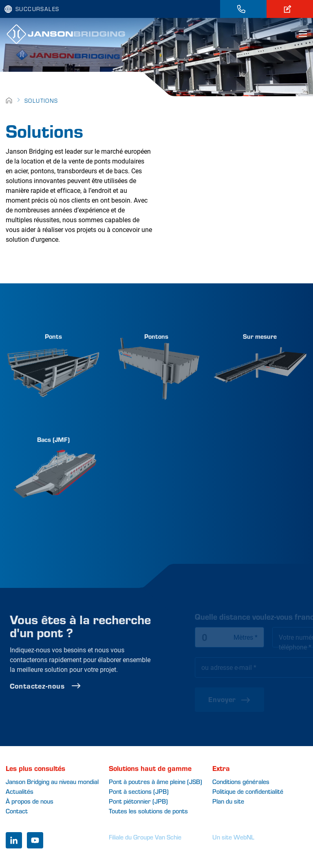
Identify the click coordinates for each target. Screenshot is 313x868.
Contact (17, 811)
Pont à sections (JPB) (139, 791)
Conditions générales (241, 781)
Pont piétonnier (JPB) (138, 801)
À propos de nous (30, 801)
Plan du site (228, 801)
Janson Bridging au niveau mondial (52, 781)
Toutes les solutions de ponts (148, 811)
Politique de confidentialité (248, 791)
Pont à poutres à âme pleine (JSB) (155, 781)
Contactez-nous (67, 686)
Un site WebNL (233, 837)
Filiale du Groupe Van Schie (145, 837)
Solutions (41, 100)
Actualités (20, 791)
